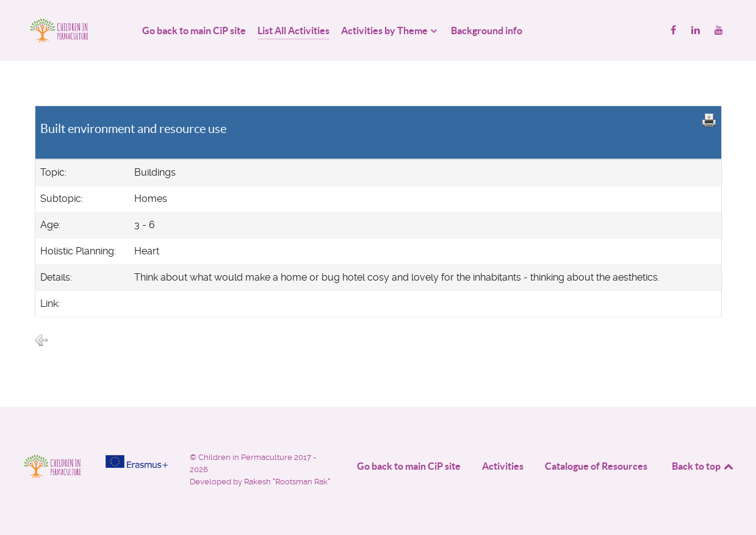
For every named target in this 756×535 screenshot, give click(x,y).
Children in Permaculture (246, 457)
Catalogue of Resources (596, 466)
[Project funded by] (137, 461)
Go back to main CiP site (409, 466)
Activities (503, 466)
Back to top (704, 466)
